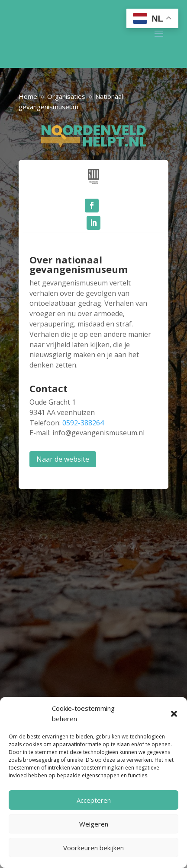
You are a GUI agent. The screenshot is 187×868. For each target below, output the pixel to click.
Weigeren (94, 824)
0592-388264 (83, 423)
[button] (174, 714)
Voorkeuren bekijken (93, 848)
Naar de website (63, 459)
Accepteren (94, 800)
